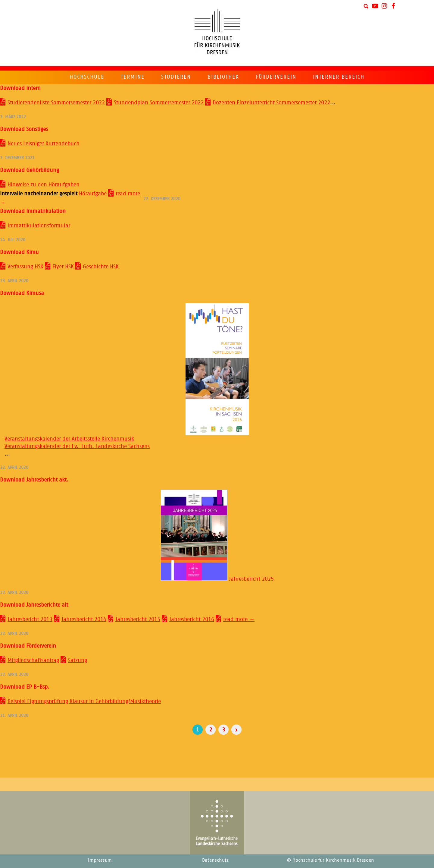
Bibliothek (223, 77)
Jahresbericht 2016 (192, 619)
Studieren (176, 77)
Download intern (20, 88)
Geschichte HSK (101, 267)
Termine (133, 77)
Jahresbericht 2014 (84, 619)
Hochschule (87, 77)
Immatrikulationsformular (39, 226)
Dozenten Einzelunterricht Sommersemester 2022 (271, 103)
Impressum (100, 860)
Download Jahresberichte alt (34, 605)
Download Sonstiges (24, 129)
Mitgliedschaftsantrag (33, 660)
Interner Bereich (339, 77)
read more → (239, 619)
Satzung (78, 660)
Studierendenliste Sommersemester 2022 (56, 103)
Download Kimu (19, 252)
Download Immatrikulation (33, 211)
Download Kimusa (22, 293)
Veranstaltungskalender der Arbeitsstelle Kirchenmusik (69, 439)
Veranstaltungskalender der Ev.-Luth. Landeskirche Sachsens (77, 446)
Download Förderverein (28, 646)
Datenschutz (215, 860)
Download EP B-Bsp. (25, 687)
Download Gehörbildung (30, 170)
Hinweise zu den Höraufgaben (44, 185)
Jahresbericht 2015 (138, 619)
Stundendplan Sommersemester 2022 (159, 103)
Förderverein (276, 77)
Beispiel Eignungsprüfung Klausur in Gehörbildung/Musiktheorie (84, 701)
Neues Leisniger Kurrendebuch (44, 144)
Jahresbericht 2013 (30, 619)
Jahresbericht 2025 (217, 579)
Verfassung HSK (25, 267)
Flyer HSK (63, 267)
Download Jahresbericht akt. (34, 480)
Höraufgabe (93, 194)
